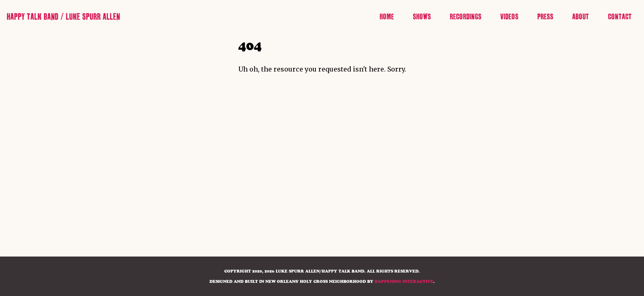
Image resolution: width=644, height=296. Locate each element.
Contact (620, 17)
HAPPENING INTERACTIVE (404, 281)
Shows (422, 17)
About (581, 17)
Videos (509, 17)
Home (387, 17)
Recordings (466, 17)
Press (545, 17)
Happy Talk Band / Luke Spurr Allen (63, 17)
